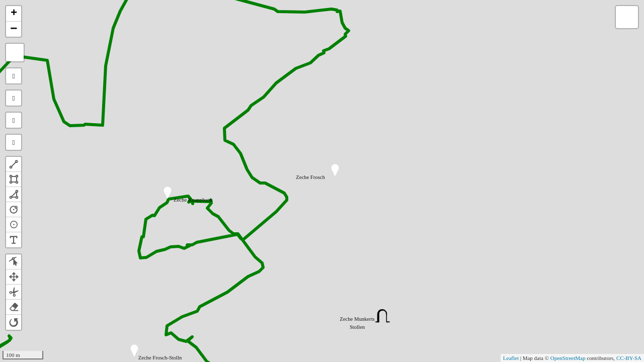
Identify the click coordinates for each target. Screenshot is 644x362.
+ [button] (14, 14)
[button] (14, 164)
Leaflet (511, 358)
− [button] (14, 29)
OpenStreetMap (568, 358)
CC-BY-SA (629, 358)
